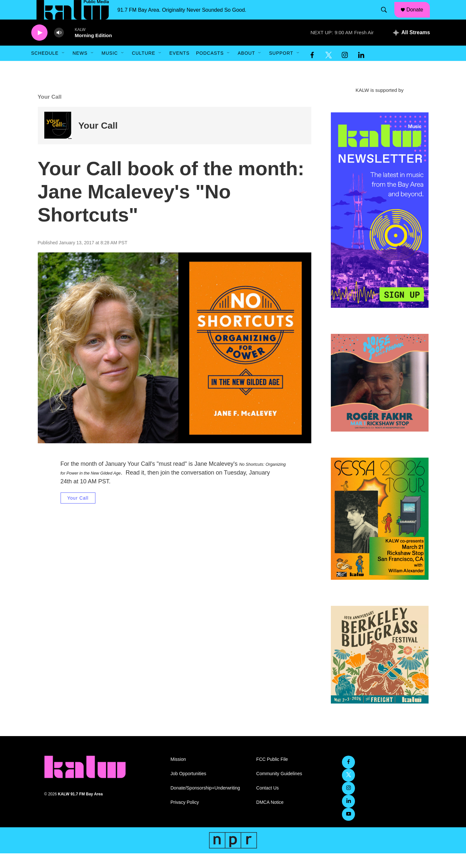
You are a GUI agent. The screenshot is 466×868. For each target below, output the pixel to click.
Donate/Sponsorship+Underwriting (205, 803)
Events (179, 68)
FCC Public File (272, 774)
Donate (419, 17)
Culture (144, 68)
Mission (178, 774)
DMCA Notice (270, 817)
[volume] (59, 47)
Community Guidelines (279, 788)
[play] (39, 47)
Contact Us (268, 803)
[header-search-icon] (387, 17)
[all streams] (411, 47)
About (246, 68)
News (80, 68)
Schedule (45, 68)
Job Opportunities (189, 788)
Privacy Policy (185, 817)
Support (281, 68)
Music (110, 68)
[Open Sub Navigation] (64, 68)
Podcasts (210, 68)
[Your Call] (58, 140)
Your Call (98, 140)
